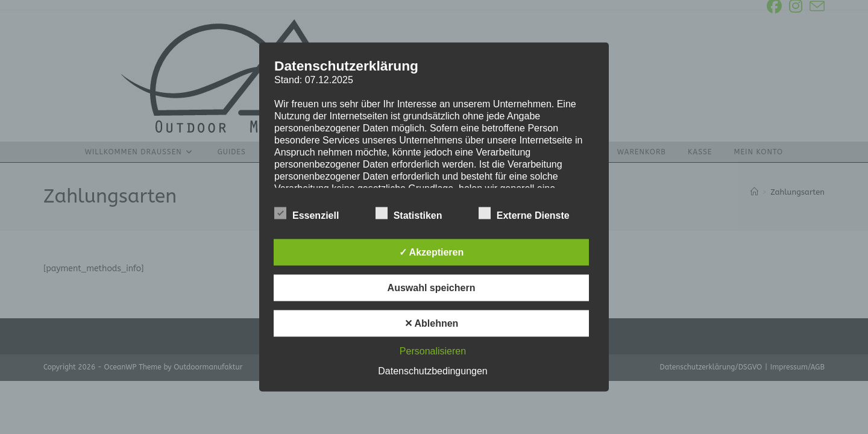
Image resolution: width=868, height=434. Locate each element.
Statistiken (409, 213)
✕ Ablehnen (432, 323)
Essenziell (307, 213)
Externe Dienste (524, 213)
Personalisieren (433, 351)
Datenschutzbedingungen (432, 371)
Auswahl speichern (432, 288)
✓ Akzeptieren (432, 252)
